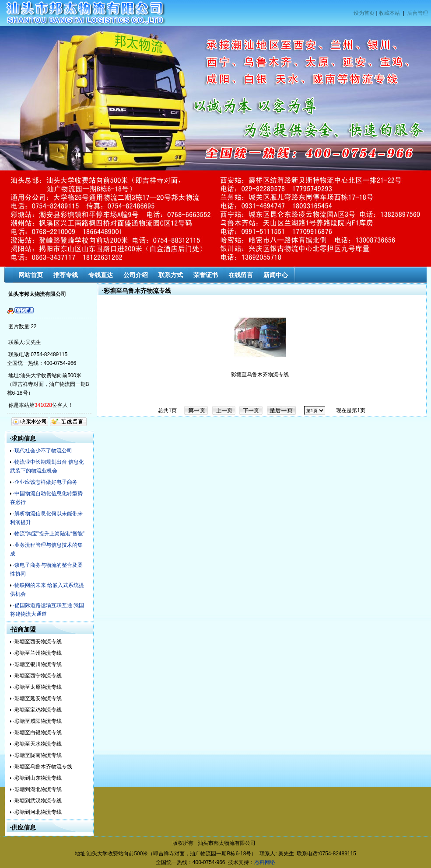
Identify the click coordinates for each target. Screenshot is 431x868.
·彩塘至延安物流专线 (37, 698)
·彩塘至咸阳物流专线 (37, 721)
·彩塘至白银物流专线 (37, 733)
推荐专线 (66, 275)
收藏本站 (389, 13)
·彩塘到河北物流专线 (37, 812)
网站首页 (31, 275)
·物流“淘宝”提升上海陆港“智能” (49, 534)
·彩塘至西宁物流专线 (37, 676)
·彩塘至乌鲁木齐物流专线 (43, 767)
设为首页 (364, 13)
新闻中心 (276, 275)
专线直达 (101, 275)
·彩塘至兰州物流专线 (37, 653)
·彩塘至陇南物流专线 (37, 755)
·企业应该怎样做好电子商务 (45, 482)
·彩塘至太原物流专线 (37, 687)
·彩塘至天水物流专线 (37, 744)
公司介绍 (136, 275)
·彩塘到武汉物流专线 (37, 801)
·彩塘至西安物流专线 (37, 642)
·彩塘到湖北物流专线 (37, 789)
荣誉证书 (206, 275)
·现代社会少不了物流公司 (43, 451)
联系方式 (171, 275)
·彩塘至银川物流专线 (37, 664)
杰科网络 (265, 862)
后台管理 (417, 13)
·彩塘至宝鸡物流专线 (37, 710)
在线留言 (241, 275)
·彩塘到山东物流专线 (37, 778)
